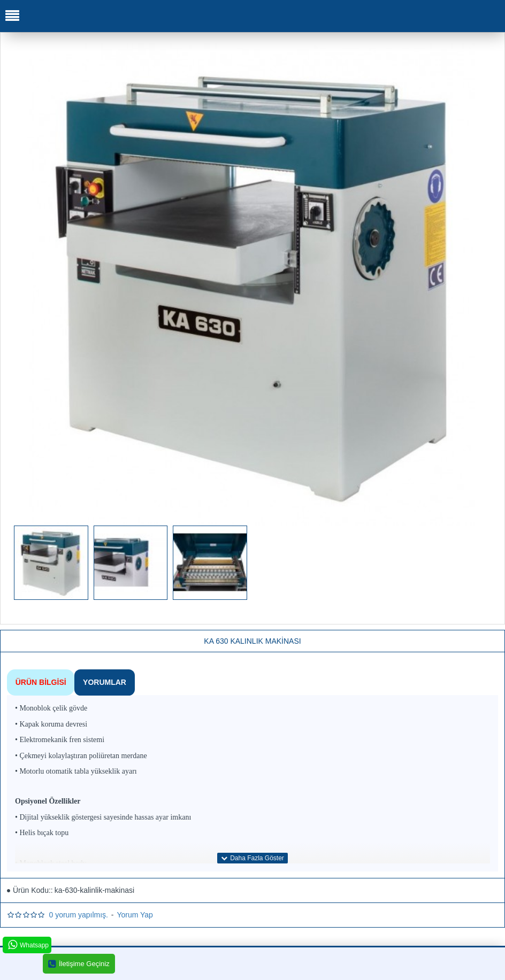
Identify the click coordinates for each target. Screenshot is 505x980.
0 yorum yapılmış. (78, 914)
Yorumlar (104, 682)
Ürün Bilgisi (40, 682)
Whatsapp (28, 945)
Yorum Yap (135, 914)
